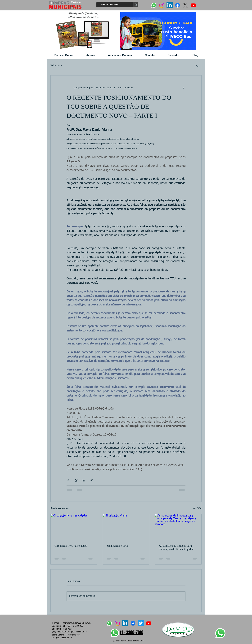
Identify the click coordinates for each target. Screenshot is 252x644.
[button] (197, 66)
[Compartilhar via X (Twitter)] (76, 480)
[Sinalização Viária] (126, 527)
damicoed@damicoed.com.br (77, 623)
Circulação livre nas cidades (71, 546)
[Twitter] (141, 623)
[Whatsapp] (154, 5)
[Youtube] (193, 5)
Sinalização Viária (117, 546)
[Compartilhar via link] (92, 480)
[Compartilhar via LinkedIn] (84, 480)
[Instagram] (162, 5)
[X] (185, 5)
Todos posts (56, 66)
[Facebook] (178, 5)
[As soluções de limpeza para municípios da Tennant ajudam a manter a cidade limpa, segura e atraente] (178, 527)
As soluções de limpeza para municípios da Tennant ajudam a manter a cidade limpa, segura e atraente (178, 547)
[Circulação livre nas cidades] (74, 527)
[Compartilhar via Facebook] (68, 480)
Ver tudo (197, 508)
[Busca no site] (114, 5)
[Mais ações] (184, 88)
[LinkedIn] (170, 5)
